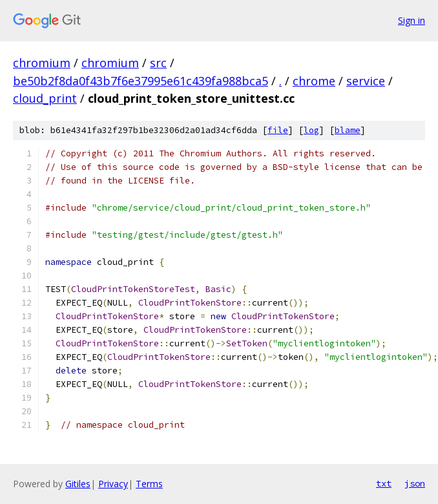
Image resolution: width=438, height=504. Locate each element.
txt (384, 483)
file (278, 130)
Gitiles (78, 484)
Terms (149, 484)
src (158, 63)
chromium (42, 63)
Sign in (412, 20)
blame (348, 130)
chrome (314, 81)
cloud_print (45, 98)
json (415, 483)
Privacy (113, 484)
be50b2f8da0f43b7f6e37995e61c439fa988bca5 (141, 81)
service (366, 81)
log (311, 130)
